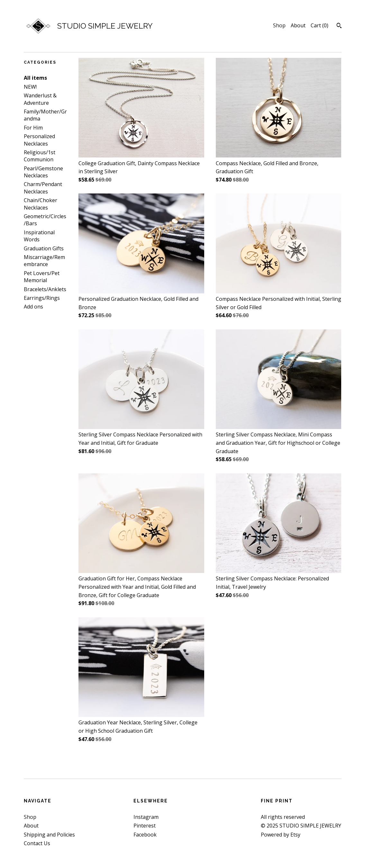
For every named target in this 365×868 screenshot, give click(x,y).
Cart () (319, 25)
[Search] (339, 26)
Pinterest (145, 826)
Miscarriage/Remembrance (44, 261)
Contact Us (37, 843)
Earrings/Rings (42, 298)
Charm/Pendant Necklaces (43, 188)
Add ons (33, 307)
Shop (279, 25)
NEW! (30, 87)
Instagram (146, 817)
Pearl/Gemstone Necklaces (43, 172)
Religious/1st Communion (40, 156)
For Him (33, 128)
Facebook (145, 835)
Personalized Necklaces (39, 140)
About (298, 25)
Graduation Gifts (44, 248)
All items (35, 78)
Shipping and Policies (49, 835)
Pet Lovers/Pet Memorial (42, 277)
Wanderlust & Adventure (40, 99)
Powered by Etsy (281, 835)
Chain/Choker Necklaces (41, 204)
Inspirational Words (39, 236)
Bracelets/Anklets (45, 289)
